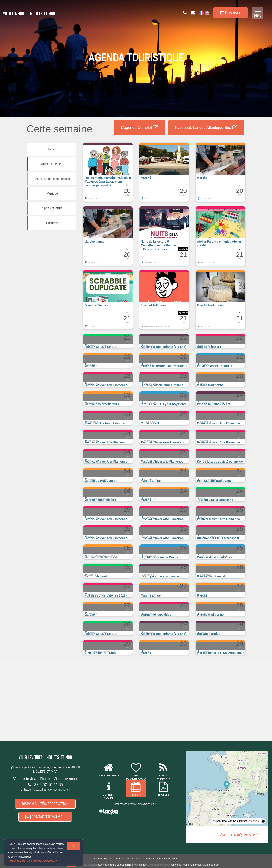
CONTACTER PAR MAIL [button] (45, 817)
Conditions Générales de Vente (161, 859)
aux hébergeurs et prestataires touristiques (122, 865)
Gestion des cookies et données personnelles (32, 861)
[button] (108, 174)
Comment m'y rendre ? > (240, 834)
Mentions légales (102, 859)
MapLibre (254, 821)
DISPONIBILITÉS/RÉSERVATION (45, 804)
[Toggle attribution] (263, 821)
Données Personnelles (127, 859)
